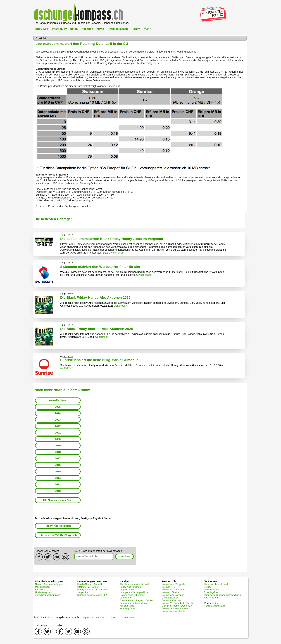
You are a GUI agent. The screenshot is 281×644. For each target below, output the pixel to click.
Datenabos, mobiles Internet (134, 603)
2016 (58, 465)
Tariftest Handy (212, 590)
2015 (58, 472)
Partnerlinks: (211, 603)
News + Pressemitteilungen (49, 584)
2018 (58, 452)
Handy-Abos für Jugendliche (134, 592)
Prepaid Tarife (127, 590)
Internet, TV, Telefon (65, 29)
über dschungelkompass (48, 595)
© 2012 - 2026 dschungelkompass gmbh (57, 617)
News (100, 29)
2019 (58, 446)
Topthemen (210, 581)
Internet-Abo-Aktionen (173, 595)
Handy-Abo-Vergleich (58, 526)
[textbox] (94, 557)
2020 (58, 439)
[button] (124, 557)
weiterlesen (117, 253)
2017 (58, 458)
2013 (58, 484)
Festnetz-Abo (170, 581)
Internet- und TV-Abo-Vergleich (58, 535)
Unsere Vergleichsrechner (92, 581)
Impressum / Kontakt (93, 618)
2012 (58, 491)
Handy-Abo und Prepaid (90, 584)
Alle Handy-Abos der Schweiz (135, 584)
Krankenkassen (118, 29)
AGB (113, 618)
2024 (58, 413)
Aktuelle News (58, 400)
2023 (58, 420)
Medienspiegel (43, 587)
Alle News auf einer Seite (58, 500)
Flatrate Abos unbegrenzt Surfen (136, 600)
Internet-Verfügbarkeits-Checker (178, 603)
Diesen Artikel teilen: (47, 551)
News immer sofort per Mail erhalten (98, 551)
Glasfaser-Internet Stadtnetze (177, 606)
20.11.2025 (67, 263)
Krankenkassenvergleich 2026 (93, 595)
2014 (58, 478)
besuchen (41, 626)
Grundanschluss (170, 598)
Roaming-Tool (211, 592)
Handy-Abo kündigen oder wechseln (222, 595)
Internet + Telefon (171, 592)
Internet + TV (168, 587)
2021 (58, 433)
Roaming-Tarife (127, 608)
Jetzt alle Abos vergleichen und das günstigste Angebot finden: (73, 518)
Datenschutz (129, 618)
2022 (58, 426)
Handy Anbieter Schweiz (216, 584)
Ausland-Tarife (127, 606)
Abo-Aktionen (211, 598)
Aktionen (87, 29)
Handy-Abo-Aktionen (130, 587)
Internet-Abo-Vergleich (173, 584)
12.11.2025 (67, 294)
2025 (58, 407)
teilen (60, 626)
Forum (136, 29)
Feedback (40, 590)
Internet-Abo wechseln (173, 611)
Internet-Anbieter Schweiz (175, 608)
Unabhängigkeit (43, 592)
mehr (147, 29)
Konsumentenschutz (214, 606)
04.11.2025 (67, 357)
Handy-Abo (41, 29)
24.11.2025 (67, 235)
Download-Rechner (172, 600)
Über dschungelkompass (49, 581)
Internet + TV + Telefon (173, 590)
